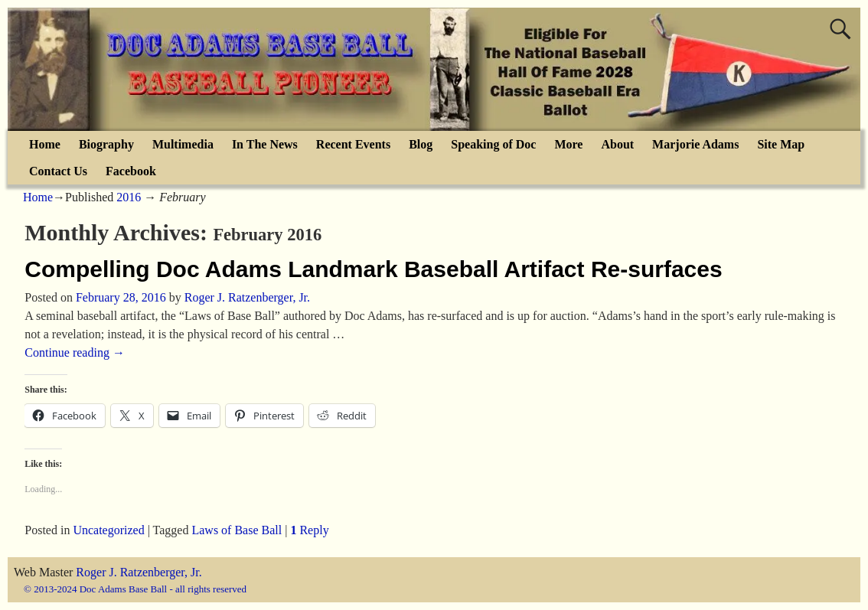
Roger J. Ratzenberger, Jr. (139, 572)
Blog (421, 144)
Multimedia (183, 144)
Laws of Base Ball (237, 530)
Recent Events (353, 144)
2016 (129, 197)
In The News (265, 144)
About (617, 144)
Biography (106, 144)
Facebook (131, 171)
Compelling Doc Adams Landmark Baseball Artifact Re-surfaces (373, 269)
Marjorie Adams (695, 144)
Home (45, 144)
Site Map (781, 144)
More (568, 144)
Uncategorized (108, 530)
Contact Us (58, 171)
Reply (309, 530)
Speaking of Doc (493, 144)
